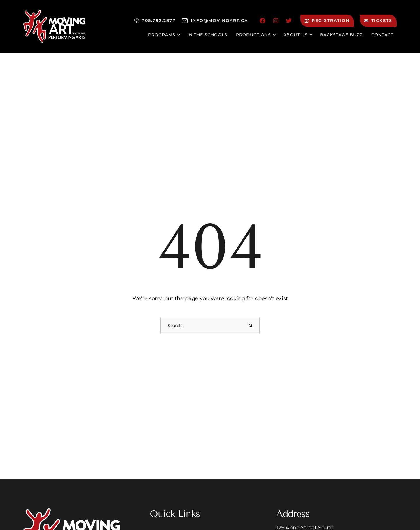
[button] (404, 502)
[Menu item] (163, 35)
